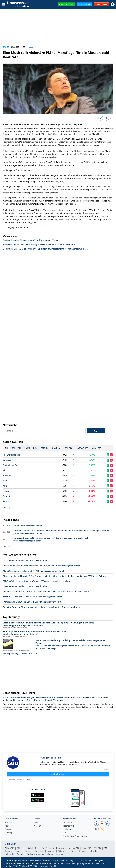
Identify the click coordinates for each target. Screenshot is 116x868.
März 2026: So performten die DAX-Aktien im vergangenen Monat (33, 571)
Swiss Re (7, 475)
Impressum (68, 823)
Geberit (6, 496)
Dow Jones (61, 848)
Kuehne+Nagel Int (11, 455)
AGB (64, 833)
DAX (37, 848)
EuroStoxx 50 (48, 848)
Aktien (19, 851)
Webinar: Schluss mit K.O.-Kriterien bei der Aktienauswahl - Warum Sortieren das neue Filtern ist (48, 592)
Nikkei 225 (87, 848)
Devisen (29, 851)
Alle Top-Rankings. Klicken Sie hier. (20, 654)
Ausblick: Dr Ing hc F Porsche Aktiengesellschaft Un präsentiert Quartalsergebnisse (42, 607)
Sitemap (9, 833)
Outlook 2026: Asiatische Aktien (27, 526)
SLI (24, 848)
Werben (37, 826)
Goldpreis (9, 851)
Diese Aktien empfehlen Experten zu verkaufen (25, 561)
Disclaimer (67, 829)
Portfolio (21, 854)
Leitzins (59, 854)
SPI (18, 848)
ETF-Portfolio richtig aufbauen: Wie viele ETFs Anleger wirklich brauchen (36, 581)
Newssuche (10, 425)
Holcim (6, 491)
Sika (5, 481)
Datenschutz (68, 826)
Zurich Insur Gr (10, 465)
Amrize (6, 501)
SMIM (30, 848)
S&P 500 (98, 848)
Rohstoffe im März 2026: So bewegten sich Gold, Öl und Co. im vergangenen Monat (41, 566)
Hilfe (36, 823)
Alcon (6, 470)
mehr (6, 507)
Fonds (73, 851)
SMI (106, 848)
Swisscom (8, 460)
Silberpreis (63, 851)
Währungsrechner (36, 854)
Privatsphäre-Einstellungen (75, 836)
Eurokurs (51, 851)
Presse (8, 829)
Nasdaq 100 (74, 848)
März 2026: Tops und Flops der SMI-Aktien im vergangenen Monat (34, 597)
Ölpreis (50, 854)
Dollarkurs (40, 851)
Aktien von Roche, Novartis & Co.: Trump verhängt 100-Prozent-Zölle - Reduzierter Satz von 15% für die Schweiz (55, 576)
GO (96, 431)
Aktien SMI (10, 848)
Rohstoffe (9, 854)
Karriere (9, 826)
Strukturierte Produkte (89, 851)
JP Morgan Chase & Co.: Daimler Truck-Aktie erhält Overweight (32, 602)
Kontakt (9, 823)
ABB (5, 486)
